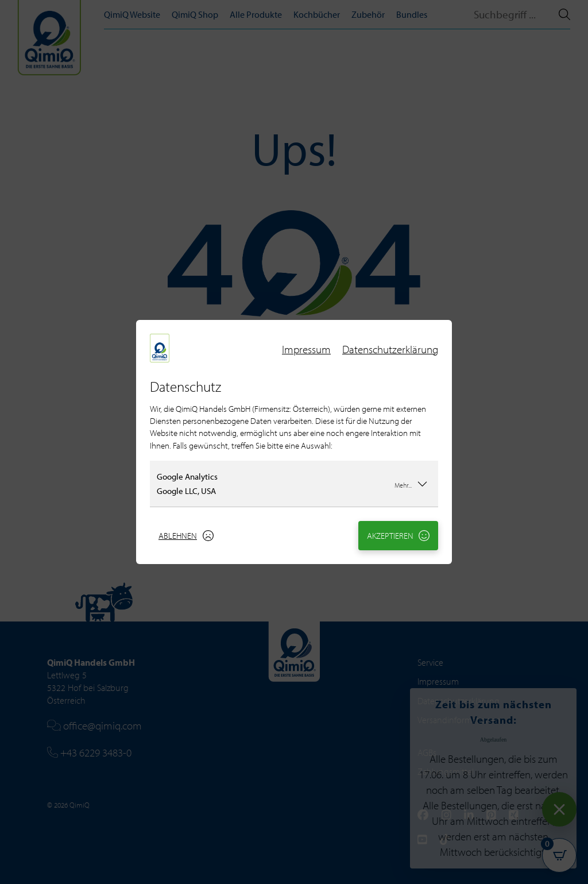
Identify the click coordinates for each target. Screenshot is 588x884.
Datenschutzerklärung (390, 349)
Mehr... (411, 484)
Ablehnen (186, 536)
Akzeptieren (399, 536)
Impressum (306, 349)
